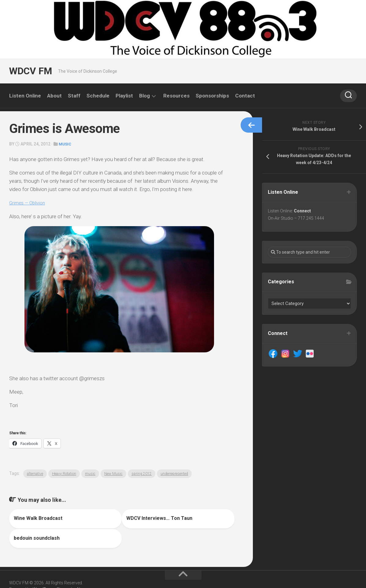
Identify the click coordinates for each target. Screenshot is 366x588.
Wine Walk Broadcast (38, 518)
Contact (245, 96)
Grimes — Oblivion (29, 202)
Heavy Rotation (64, 473)
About (54, 96)
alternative (35, 473)
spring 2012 (142, 473)
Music (66, 144)
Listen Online (25, 96)
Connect (303, 211)
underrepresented (174, 473)
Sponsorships (212, 96)
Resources (176, 96)
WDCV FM (30, 71)
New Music (113, 473)
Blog (144, 96)
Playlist (124, 96)
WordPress (44, 569)
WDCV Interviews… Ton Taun (125, 518)
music (90, 473)
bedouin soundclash (193, 518)
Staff (74, 96)
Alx (79, 569)
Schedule (98, 96)
